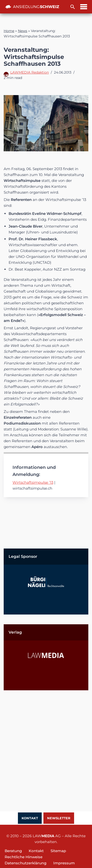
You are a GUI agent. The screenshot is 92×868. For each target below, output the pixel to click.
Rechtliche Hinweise (24, 857)
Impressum (64, 863)
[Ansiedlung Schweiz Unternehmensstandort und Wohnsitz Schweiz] (32, 7)
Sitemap (58, 851)
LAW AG (47, 836)
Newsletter (59, 818)
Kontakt (30, 818)
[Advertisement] (46, 746)
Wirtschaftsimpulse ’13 (33, 482)
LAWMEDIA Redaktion (30, 72)
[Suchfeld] (73, 7)
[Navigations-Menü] (84, 7)
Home (9, 31)
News (23, 31)
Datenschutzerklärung (26, 863)
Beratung (13, 851)
